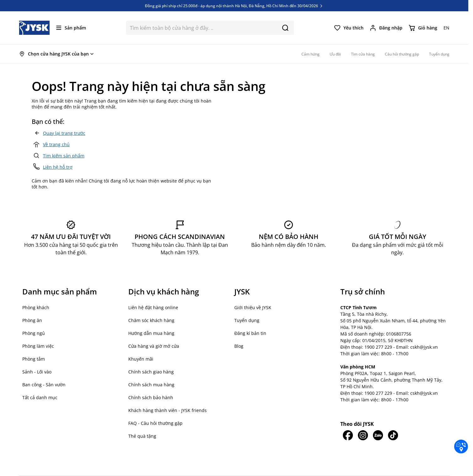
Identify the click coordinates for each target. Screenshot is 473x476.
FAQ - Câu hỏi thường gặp (155, 423)
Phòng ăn (32, 320)
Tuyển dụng (247, 320)
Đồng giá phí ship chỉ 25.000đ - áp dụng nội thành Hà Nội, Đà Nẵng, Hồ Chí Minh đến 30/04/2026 (234, 6)
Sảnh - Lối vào (37, 372)
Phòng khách (36, 307)
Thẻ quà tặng (142, 436)
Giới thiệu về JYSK (253, 307)
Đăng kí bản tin (250, 333)
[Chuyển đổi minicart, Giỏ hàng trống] (423, 28)
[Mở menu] (71, 28)
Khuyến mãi (141, 359)
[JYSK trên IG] (363, 435)
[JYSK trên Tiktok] (393, 435)
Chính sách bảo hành (151, 397)
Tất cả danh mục (40, 397)
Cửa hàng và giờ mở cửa (154, 346)
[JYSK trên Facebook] (348, 435)
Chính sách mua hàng (151, 385)
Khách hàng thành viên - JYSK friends (167, 410)
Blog (239, 346)
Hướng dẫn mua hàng (151, 333)
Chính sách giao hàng (151, 372)
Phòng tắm (34, 359)
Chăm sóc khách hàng (151, 320)
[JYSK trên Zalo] (378, 435)
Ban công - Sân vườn (44, 385)
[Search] (285, 28)
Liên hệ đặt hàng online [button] (153, 307)
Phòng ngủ (34, 333)
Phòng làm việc (38, 346)
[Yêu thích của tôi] (349, 28)
